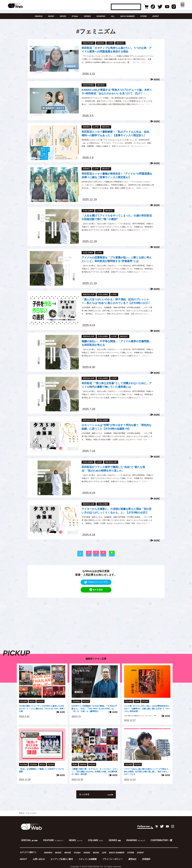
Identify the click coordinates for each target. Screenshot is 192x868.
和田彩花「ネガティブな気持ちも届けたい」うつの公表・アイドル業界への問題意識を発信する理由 (117, 49)
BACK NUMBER (128, 16)
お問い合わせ (39, 856)
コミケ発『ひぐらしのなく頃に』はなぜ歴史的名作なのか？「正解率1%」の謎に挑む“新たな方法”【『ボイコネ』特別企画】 (147, 709)
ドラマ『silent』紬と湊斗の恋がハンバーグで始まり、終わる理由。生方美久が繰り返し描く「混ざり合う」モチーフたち (147, 771)
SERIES (87, 16)
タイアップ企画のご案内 (62, 856)
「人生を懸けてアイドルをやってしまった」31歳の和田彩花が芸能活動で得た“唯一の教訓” (117, 217)
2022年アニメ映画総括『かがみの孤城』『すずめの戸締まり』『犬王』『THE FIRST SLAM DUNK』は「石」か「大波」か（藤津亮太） (94, 709)
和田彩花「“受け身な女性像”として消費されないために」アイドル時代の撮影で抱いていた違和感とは (117, 385)
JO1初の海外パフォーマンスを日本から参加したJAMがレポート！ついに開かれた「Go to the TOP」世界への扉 (41, 709)
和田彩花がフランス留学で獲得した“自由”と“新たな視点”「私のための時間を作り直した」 (113, 469)
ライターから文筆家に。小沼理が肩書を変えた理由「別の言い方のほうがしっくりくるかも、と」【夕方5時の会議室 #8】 (117, 511)
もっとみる (85, 793)
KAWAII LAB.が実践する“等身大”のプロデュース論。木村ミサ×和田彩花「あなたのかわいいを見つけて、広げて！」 (117, 91)
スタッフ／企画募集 (88, 856)
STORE (144, 16)
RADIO (87, 850)
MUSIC (51, 16)
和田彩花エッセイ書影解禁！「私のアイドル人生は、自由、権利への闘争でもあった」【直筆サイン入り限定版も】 (117, 133)
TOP (21, 812)
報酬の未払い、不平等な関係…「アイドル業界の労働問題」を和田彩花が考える (117, 343)
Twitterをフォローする (96, 582)
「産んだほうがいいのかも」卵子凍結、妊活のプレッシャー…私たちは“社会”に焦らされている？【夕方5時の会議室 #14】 (116, 302)
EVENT (156, 16)
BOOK (97, 850)
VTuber (75, 16)
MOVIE (63, 16)
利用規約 (147, 856)
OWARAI (39, 16)
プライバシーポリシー (113, 856)
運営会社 (133, 856)
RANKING (101, 16)
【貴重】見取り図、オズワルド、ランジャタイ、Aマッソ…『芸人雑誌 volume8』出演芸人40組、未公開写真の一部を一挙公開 (94, 771)
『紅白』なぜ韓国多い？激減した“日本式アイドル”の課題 (42, 771)
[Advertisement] (96, 618)
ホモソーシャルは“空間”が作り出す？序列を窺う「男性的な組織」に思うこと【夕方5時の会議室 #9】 (117, 427)
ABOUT (23, 856)
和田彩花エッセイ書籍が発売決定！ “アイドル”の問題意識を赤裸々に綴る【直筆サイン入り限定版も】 (117, 175)
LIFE (105, 850)
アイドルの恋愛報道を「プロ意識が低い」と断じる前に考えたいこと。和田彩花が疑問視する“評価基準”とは (117, 259)
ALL (113, 16)
